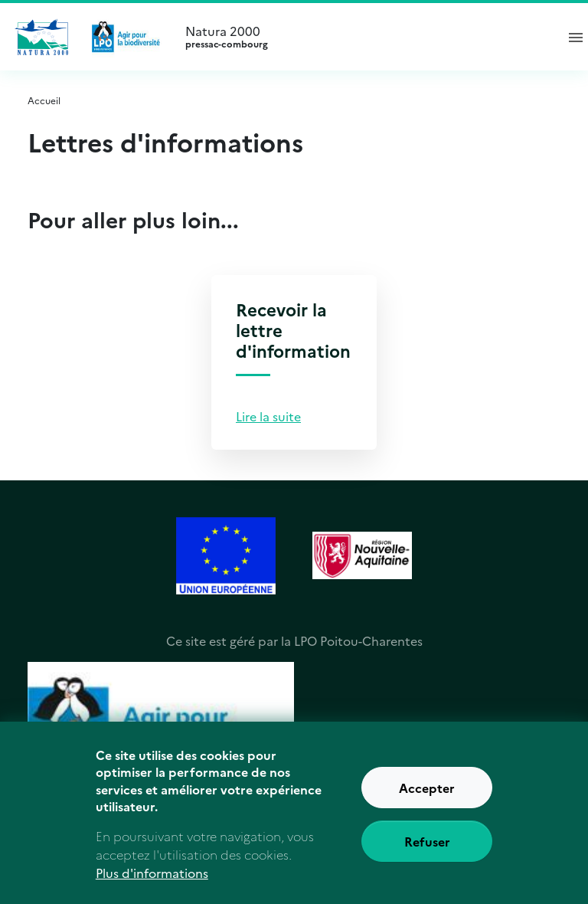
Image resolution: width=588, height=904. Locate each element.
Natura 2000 (364, 37)
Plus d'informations (152, 882)
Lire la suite (268, 416)
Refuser (427, 850)
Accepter (427, 797)
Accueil (44, 100)
